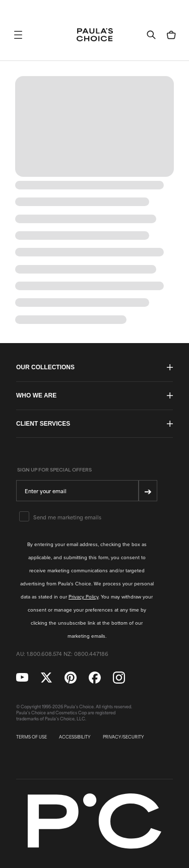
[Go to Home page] (95, 35)
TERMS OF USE (31, 737)
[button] (18, 35)
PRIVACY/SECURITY (123, 737)
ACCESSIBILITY (75, 737)
